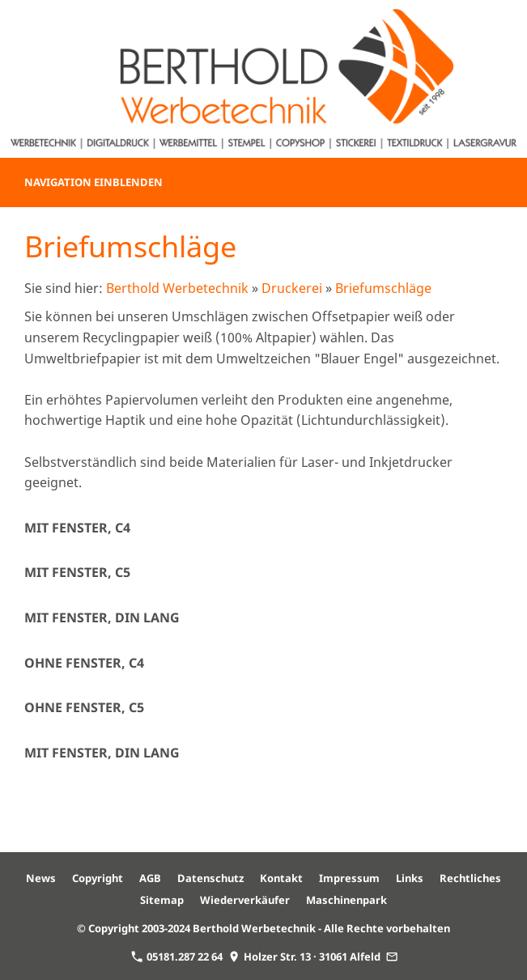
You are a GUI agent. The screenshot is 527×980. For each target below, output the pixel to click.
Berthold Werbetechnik (177, 288)
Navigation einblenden (93, 182)
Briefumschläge (383, 288)
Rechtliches (470, 878)
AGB (150, 878)
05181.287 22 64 (177, 957)
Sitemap (162, 900)
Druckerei (292, 288)
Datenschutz (210, 878)
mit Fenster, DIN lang (102, 617)
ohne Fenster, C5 (84, 707)
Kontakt (281, 878)
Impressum (349, 878)
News (41, 878)
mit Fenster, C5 (77, 572)
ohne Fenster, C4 (84, 663)
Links (410, 878)
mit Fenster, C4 (77, 528)
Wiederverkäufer (245, 900)
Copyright (98, 878)
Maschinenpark (346, 900)
